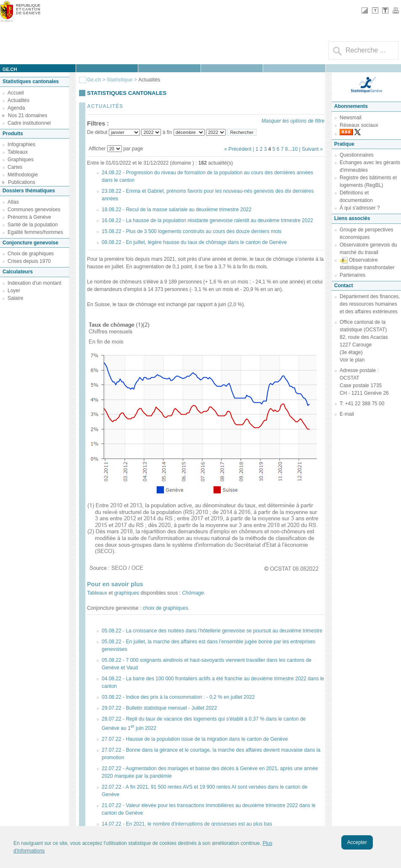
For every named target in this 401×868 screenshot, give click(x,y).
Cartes (15, 167)
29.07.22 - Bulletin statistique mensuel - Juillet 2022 (159, 708)
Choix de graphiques (31, 254)
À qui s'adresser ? (360, 208)
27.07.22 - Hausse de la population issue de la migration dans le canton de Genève (195, 739)
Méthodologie (23, 175)
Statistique (120, 80)
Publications (22, 182)
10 (295, 149)
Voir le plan (352, 360)
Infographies (21, 144)
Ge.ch (94, 80)
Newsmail (351, 118)
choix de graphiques (165, 608)
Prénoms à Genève (29, 217)
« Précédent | (240, 149)
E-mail (347, 414)
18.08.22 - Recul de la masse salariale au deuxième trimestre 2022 (177, 210)
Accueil (16, 93)
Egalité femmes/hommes (35, 232)
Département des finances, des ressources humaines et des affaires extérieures (370, 304)
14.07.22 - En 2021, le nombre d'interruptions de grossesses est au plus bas (187, 824)
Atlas (13, 202)
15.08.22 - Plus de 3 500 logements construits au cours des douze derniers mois (192, 231)
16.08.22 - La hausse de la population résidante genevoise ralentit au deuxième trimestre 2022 (207, 220)
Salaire (15, 298)
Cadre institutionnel (29, 123)
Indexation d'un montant (34, 283)
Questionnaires (357, 155)
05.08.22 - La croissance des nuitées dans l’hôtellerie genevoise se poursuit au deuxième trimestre (212, 631)
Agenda (16, 108)
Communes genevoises (34, 210)
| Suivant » (311, 149)
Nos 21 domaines (28, 115)
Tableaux (18, 152)
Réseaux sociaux (359, 125)
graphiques (127, 593)
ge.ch (10, 69)
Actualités (18, 100)
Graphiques (21, 160)
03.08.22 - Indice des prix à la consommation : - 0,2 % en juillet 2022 (178, 697)
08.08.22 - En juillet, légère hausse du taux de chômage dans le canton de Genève (194, 242)
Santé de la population (33, 225)
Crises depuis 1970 (29, 261)
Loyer (14, 291)
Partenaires (352, 275)
